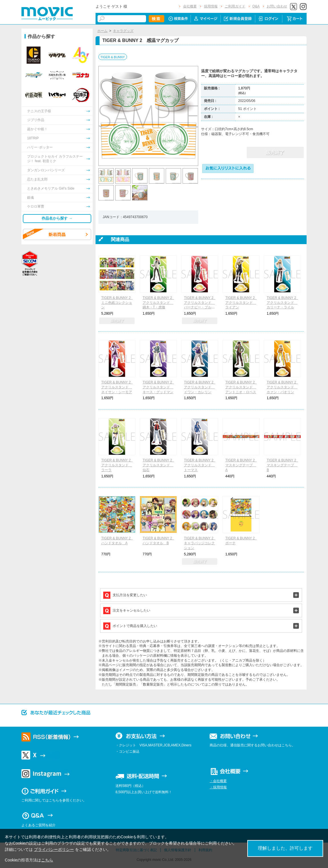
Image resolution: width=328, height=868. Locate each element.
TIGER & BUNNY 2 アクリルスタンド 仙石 (159, 465)
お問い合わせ (277, 6)
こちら (47, 860)
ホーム (102, 31)
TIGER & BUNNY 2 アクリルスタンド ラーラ (118, 465)
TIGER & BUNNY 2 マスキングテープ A (242, 465)
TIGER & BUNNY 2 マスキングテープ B (283, 465)
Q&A (256, 6)
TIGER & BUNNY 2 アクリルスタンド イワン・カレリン (200, 387)
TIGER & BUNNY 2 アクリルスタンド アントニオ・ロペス (242, 387)
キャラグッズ (123, 31)
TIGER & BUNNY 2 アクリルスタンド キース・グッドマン (159, 387)
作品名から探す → (57, 218)
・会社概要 (218, 781)
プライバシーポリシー (54, 849)
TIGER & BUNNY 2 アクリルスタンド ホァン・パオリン (283, 387)
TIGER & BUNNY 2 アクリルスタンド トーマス (200, 465)
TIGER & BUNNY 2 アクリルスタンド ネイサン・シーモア (118, 387)
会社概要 (190, 6)
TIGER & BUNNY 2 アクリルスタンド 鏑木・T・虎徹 (159, 303)
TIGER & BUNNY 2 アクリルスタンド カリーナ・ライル (283, 303)
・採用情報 (218, 787)
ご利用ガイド (235, 6)
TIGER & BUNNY (113, 57)
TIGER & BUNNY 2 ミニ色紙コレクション (118, 303)
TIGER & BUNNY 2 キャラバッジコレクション (200, 543)
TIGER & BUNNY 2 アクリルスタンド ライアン (242, 303)
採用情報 (211, 6)
